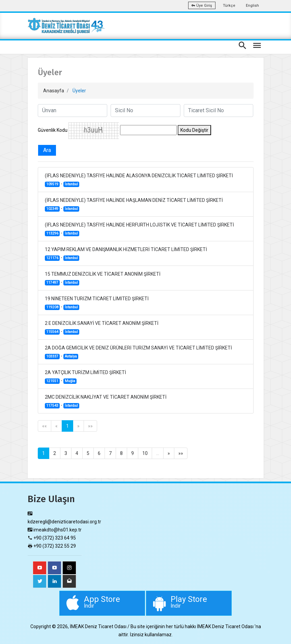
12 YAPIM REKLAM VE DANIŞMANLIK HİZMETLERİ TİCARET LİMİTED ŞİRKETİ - (126, 254)
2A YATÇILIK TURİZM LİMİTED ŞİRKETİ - (85, 377)
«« (45, 426)
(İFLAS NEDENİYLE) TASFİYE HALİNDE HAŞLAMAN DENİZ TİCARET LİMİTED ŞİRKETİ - (134, 205)
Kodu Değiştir (194, 130)
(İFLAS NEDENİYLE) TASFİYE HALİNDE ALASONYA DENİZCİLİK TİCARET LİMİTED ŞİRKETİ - (139, 180)
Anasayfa (54, 91)
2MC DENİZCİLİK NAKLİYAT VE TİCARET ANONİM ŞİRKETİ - (106, 401)
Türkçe (229, 6)
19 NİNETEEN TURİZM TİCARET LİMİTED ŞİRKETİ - (97, 303)
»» (90, 426)
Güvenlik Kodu (53, 130)
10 (145, 453)
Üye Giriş (202, 6)
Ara (47, 150)
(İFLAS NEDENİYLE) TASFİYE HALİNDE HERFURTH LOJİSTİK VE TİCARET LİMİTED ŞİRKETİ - (139, 229)
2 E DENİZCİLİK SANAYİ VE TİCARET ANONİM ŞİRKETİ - (102, 328)
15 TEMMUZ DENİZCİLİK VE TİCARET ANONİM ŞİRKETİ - (103, 278)
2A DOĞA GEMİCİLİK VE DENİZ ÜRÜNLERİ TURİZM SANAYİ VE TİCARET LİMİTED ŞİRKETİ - (138, 352)
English (252, 6)
